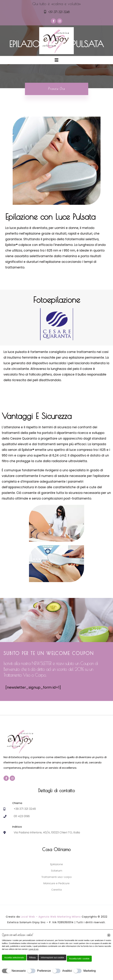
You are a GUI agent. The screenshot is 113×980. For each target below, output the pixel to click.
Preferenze (44, 971)
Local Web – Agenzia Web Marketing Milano (51, 917)
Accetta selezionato (14, 958)
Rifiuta (32, 958)
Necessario (19, 971)
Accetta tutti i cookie (79, 959)
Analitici (67, 971)
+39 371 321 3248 (59, 12)
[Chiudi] (109, 935)
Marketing (89, 971)
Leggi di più (34, 949)
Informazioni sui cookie (52, 958)
